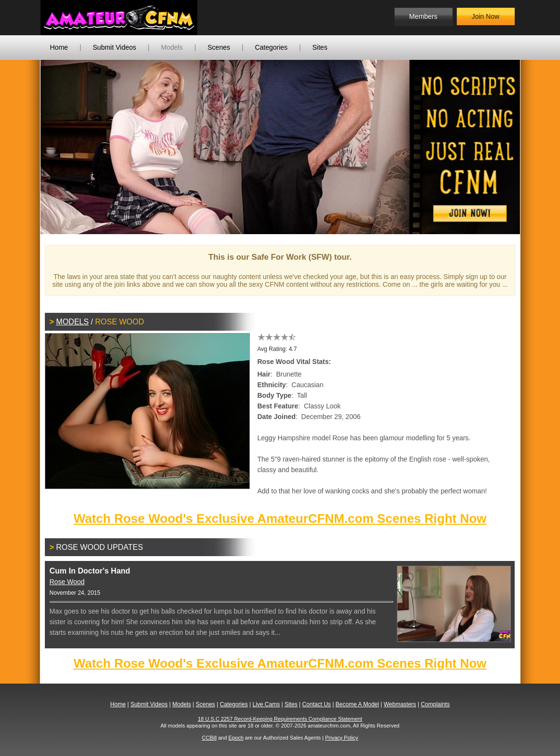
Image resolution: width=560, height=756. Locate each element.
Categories (271, 47)
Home (59, 47)
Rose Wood (67, 582)
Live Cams (266, 704)
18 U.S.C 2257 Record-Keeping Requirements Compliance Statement (280, 719)
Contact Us (316, 704)
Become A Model (357, 704)
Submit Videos (114, 47)
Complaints (435, 704)
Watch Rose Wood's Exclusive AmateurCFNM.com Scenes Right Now (280, 518)
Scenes (219, 47)
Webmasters (400, 704)
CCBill (210, 738)
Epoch (236, 738)
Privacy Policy (341, 738)
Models (172, 47)
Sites (320, 47)
